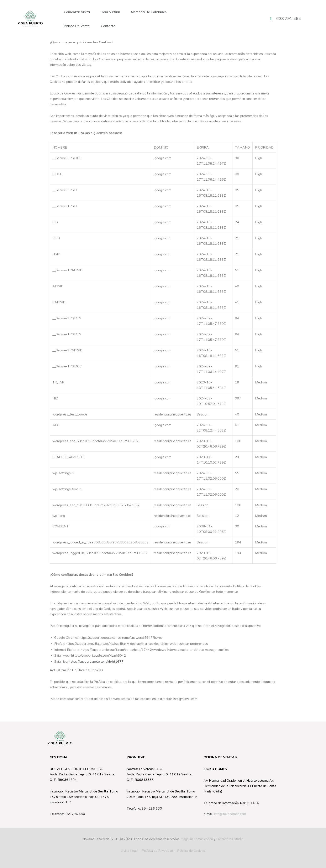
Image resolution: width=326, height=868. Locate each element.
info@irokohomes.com (230, 814)
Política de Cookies (191, 851)
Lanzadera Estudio (230, 839)
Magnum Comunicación (197, 839)
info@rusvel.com (185, 699)
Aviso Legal (130, 851)
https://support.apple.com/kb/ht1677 (96, 662)
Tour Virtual (110, 12)
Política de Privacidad (157, 851)
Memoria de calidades (149, 12)
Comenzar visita (77, 12)
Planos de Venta (77, 26)
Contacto (108, 26)
